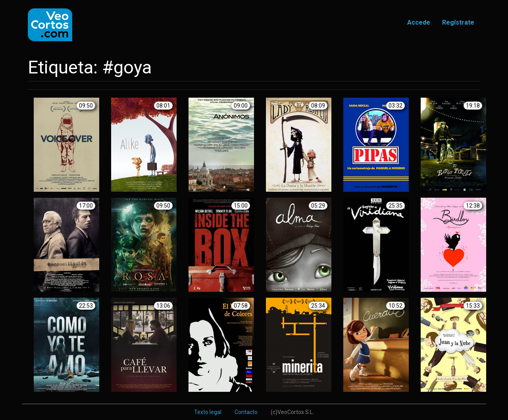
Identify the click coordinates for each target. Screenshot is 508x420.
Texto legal (208, 412)
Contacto (246, 412)
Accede (419, 22)
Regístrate (458, 22)
